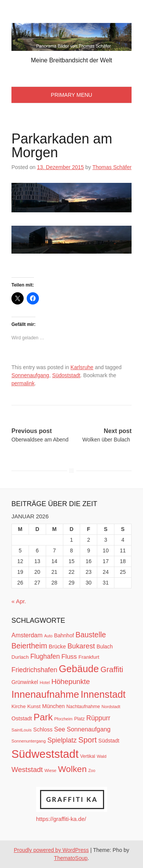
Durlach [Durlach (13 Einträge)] (20, 657)
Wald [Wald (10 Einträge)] (102, 756)
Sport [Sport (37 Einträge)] (87, 740)
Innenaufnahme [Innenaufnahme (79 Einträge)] (45, 694)
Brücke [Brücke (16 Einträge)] (57, 647)
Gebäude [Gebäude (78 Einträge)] (79, 669)
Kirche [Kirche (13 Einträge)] (18, 706)
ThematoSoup (71, 858)
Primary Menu (71, 95)
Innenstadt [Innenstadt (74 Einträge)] (103, 694)
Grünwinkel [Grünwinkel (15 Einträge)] (25, 682)
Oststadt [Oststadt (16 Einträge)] (22, 718)
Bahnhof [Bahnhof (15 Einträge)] (64, 635)
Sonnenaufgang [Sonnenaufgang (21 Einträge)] (89, 729)
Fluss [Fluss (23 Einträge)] (69, 657)
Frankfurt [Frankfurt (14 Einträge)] (89, 657)
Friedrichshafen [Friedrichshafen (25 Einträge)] (34, 670)
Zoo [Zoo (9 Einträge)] (92, 770)
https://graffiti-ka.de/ (61, 819)
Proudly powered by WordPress (51, 850)
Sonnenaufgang (30, 375)
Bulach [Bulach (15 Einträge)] (105, 647)
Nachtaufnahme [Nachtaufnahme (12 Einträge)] (83, 707)
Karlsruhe (82, 367)
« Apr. (19, 601)
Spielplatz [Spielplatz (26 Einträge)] (62, 740)
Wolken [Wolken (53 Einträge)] (72, 769)
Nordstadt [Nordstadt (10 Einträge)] (111, 707)
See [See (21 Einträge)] (60, 729)
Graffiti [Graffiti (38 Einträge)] (112, 669)
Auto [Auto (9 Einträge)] (48, 636)
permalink (23, 383)
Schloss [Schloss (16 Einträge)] (43, 730)
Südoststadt (66, 375)
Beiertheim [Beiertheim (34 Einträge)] (29, 646)
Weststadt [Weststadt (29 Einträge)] (27, 769)
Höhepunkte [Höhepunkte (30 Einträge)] (71, 682)
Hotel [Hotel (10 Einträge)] (45, 682)
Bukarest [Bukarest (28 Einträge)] (81, 646)
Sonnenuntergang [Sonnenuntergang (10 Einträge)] (29, 741)
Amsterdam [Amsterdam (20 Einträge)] (27, 635)
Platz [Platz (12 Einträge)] (79, 719)
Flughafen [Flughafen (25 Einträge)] (45, 656)
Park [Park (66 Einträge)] (43, 717)
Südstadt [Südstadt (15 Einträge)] (109, 741)
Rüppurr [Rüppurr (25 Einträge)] (98, 718)
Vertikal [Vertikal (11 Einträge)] (88, 756)
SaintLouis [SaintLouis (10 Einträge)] (22, 730)
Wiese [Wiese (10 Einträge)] (50, 770)
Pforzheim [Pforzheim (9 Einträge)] (63, 719)
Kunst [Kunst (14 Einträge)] (34, 706)
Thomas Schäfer (112, 167)
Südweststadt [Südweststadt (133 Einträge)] (45, 754)
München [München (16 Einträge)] (53, 706)
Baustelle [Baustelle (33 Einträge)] (91, 635)
